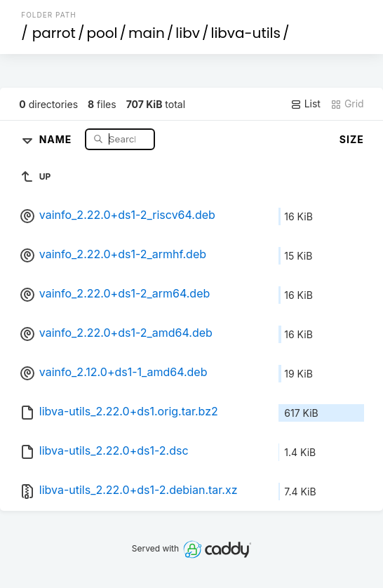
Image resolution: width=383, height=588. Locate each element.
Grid (347, 104)
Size (352, 139)
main (147, 33)
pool (102, 33)
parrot (54, 33)
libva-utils (245, 33)
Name (57, 139)
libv (188, 33)
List (305, 104)
